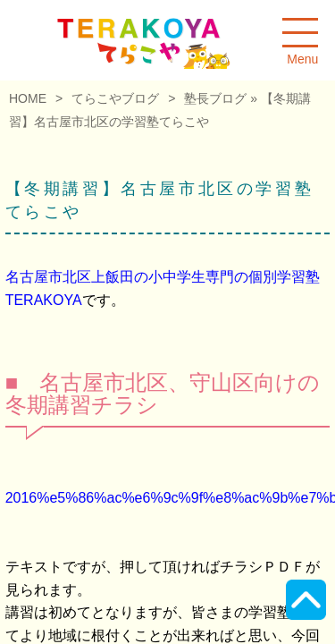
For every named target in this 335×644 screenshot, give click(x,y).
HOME (28, 98)
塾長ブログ (215, 98)
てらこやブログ (115, 98)
